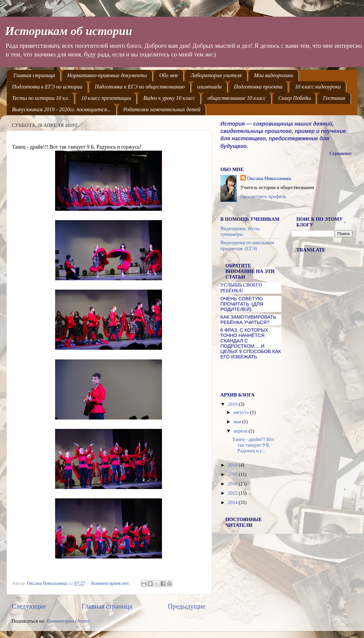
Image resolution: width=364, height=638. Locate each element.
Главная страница (34, 75)
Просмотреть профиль (263, 196)
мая (238, 422)
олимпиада (210, 87)
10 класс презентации (106, 98)
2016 (233, 484)
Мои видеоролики (274, 75)
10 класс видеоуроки (318, 87)
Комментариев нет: (111, 583)
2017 (233, 474)
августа (242, 412)
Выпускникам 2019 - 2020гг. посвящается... (61, 109)
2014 (233, 502)
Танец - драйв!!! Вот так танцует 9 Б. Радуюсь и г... (253, 445)
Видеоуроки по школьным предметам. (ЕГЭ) (247, 245)
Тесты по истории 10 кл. (40, 98)
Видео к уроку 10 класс (169, 98)
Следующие (29, 606)
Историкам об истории (69, 31)
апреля (241, 431)
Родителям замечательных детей (162, 109)
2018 (233, 465)
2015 (233, 493)
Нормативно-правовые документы (107, 75)
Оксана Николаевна (269, 178)
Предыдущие (187, 606)
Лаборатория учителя (216, 75)
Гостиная (334, 98)
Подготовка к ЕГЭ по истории (47, 87)
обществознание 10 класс (237, 98)
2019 (233, 404)
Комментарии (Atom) (68, 621)
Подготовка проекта (258, 87)
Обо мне (169, 75)
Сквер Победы (294, 98)
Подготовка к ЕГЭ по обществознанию (140, 87)
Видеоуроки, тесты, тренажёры (240, 231)
